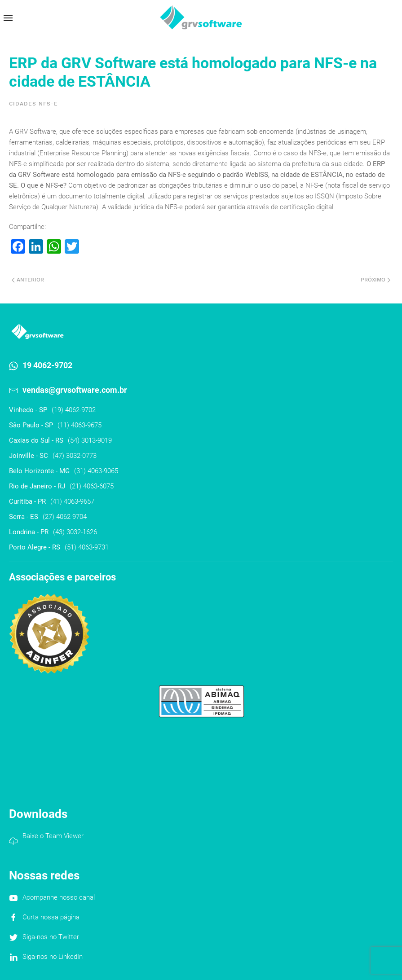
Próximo (375, 280)
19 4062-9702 (47, 365)
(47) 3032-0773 (75, 456)
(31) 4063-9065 (96, 471)
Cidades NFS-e (33, 104)
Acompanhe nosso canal (59, 897)
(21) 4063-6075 (92, 486)
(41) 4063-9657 (72, 501)
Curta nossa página (51, 917)
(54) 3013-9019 (90, 440)
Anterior (28, 280)
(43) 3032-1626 (75, 532)
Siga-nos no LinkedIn (53, 957)
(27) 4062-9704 (65, 517)
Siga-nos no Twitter (51, 937)
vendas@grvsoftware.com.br (75, 390)
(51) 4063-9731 (87, 547)
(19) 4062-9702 (74, 410)
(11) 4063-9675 (80, 425)
